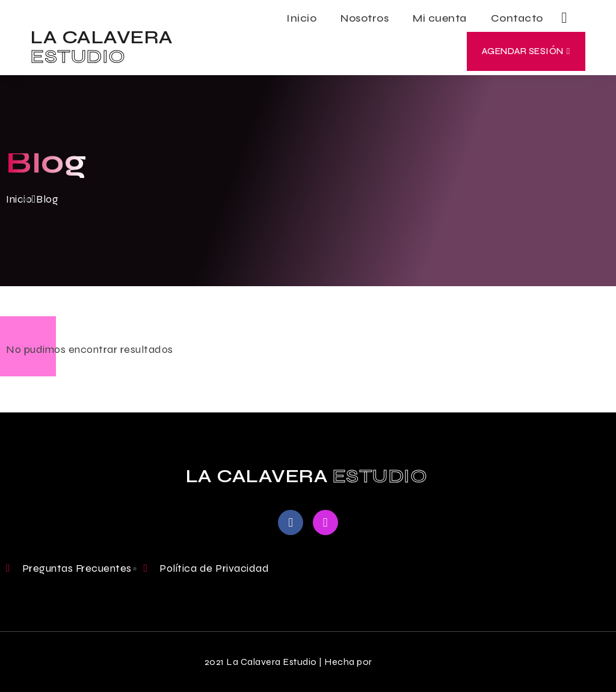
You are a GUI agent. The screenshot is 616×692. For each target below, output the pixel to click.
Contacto (517, 18)
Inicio (301, 18)
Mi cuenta (440, 18)
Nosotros (365, 18)
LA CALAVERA (102, 47)
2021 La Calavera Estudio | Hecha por (288, 662)
